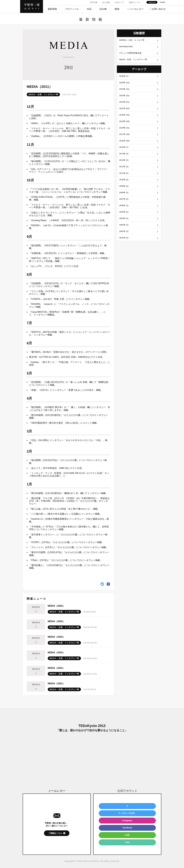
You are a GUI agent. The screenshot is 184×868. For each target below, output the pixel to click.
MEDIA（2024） (56, 637)
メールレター (137, 9)
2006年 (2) (124, 215)
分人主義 (106, 2)
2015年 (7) (124, 153)
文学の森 (94, 2)
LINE (127, 835)
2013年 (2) (124, 167)
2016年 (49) (125, 146)
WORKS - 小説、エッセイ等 (132, 40)
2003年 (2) (124, 236)
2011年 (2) (124, 181)
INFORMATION (126, 47)
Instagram (127, 820)
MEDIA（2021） (56, 684)
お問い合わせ (159, 9)
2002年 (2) (124, 242)
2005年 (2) (124, 222)
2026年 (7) (124, 78)
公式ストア (119, 2)
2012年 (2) (124, 174)
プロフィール (72, 9)
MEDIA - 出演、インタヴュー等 (43, 95)
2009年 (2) (124, 194)
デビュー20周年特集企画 (131, 54)
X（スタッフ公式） (127, 813)
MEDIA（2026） (56, 606)
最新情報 (52, 9)
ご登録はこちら (55, 833)
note (127, 842)
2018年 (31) (125, 133)
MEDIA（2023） (56, 653)
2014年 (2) (124, 160)
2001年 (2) (124, 249)
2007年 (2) (124, 208)
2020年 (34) (125, 119)
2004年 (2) (124, 229)
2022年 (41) (125, 105)
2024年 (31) (125, 92)
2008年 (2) (124, 201)
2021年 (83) (125, 112)
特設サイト (134, 2)
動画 (117, 9)
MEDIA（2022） (56, 668)
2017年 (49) (125, 139)
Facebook (127, 828)
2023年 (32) (125, 98)
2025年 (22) (125, 85)
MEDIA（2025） (56, 621)
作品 (89, 9)
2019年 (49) (125, 126)
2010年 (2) (124, 188)
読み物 (103, 9)
